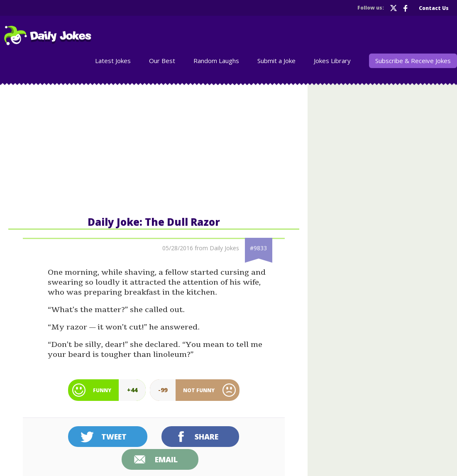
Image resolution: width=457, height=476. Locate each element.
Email (166, 459)
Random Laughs (216, 61)
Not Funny (199, 390)
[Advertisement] (154, 149)
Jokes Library (332, 61)
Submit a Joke (276, 61)
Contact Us (434, 8)
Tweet (114, 437)
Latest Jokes (113, 61)
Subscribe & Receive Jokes (413, 61)
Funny (102, 390)
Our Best (162, 61)
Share (207, 437)
